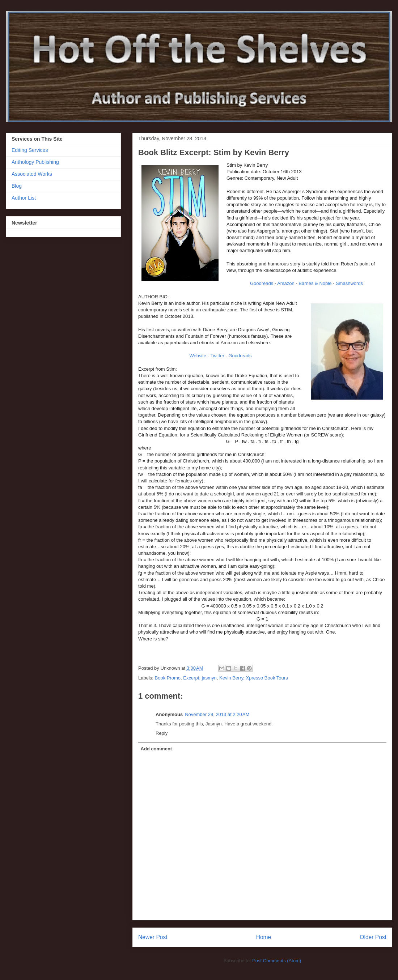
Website (198, 356)
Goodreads (262, 283)
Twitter (217, 356)
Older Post (373, 937)
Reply (162, 733)
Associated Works (32, 174)
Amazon (286, 283)
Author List (24, 198)
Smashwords (349, 283)
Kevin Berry (231, 678)
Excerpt (191, 678)
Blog (17, 186)
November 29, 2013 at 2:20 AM (217, 714)
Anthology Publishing (35, 162)
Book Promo (168, 678)
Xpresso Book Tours (267, 678)
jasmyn (209, 678)
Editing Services (30, 150)
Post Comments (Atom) (277, 961)
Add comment (156, 749)
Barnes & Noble (315, 283)
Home (264, 937)
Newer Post (153, 937)
